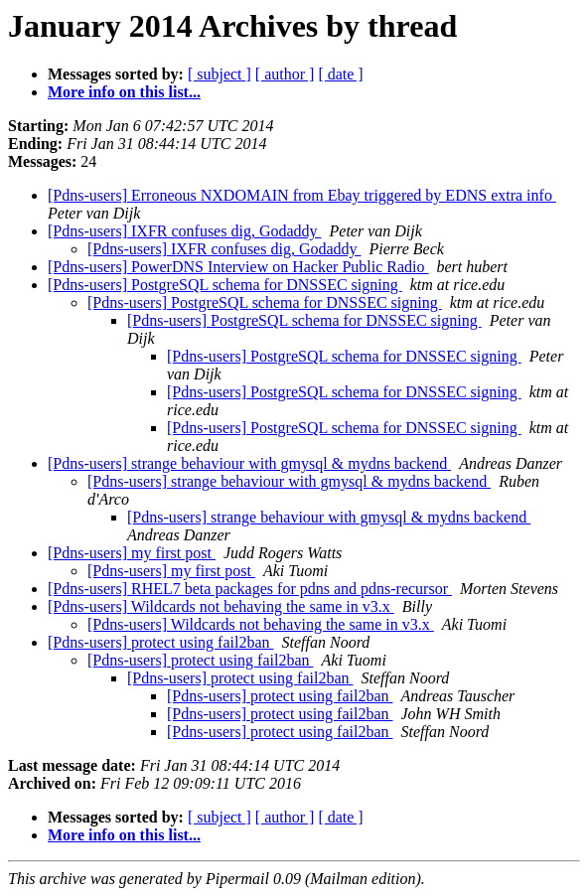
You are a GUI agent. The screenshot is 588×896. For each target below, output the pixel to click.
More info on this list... (124, 92)
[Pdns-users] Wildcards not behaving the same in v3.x (221, 606)
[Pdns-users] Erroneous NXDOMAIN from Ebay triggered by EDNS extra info (302, 195)
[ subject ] (220, 74)
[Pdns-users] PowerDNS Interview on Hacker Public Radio (238, 267)
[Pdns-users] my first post (132, 553)
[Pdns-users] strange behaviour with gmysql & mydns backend (249, 463)
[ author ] (285, 74)
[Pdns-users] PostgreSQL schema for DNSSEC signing (225, 285)
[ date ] (340, 74)
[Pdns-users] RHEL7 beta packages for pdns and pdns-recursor (250, 589)
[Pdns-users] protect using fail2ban (161, 642)
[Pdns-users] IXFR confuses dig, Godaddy (185, 231)
